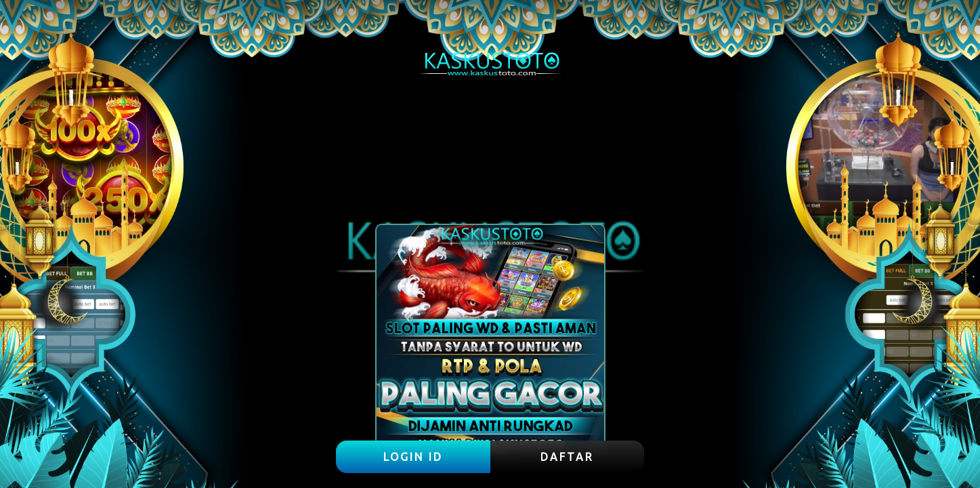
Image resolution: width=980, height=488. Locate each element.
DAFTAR (567, 457)
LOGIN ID (413, 457)
